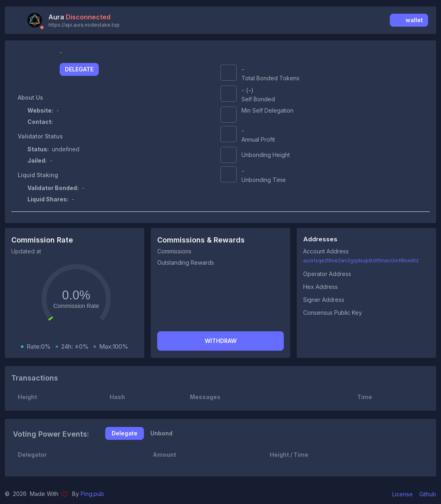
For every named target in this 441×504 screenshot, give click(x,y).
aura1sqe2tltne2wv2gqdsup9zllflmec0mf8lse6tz (361, 260)
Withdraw (221, 341)
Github (428, 494)
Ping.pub (92, 494)
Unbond (161, 433)
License (403, 494)
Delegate (79, 69)
